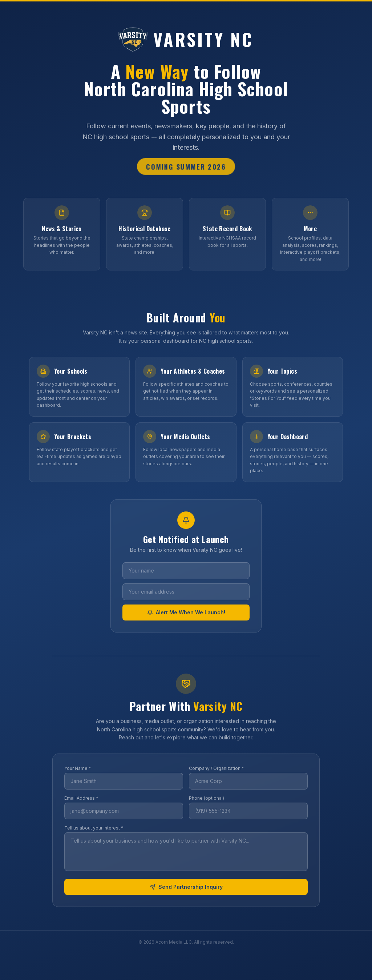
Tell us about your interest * (94, 828)
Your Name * (78, 768)
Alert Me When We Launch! (186, 612)
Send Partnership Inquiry (186, 887)
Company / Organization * (217, 768)
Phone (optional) (207, 798)
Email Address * (81, 798)
